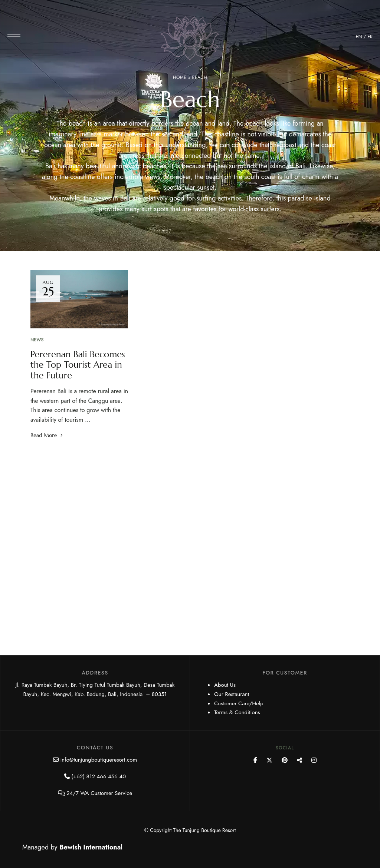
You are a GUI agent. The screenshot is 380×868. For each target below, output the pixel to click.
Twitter (269, 760)
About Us (225, 685)
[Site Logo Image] (190, 39)
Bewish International (91, 847)
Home (180, 77)
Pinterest (285, 760)
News (37, 340)
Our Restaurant (232, 694)
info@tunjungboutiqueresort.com (99, 760)
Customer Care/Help (239, 703)
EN (359, 37)
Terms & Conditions (237, 712)
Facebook (255, 760)
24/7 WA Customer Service (99, 793)
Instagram (314, 760)
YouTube (299, 760)
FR (370, 37)
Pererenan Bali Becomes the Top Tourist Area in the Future (78, 365)
